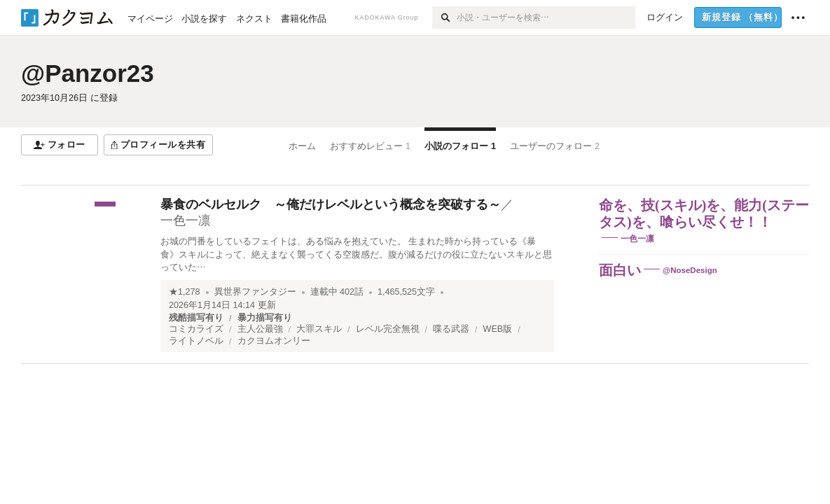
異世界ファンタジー (255, 292)
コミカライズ (196, 329)
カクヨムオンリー (274, 341)
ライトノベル (196, 341)
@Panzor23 (88, 73)
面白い (620, 270)
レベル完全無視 (388, 329)
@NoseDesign (690, 270)
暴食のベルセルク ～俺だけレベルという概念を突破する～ (331, 204)
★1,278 (185, 292)
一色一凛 (186, 220)
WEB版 (498, 329)
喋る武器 (451, 329)
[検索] (444, 17)
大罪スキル (319, 329)
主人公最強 (260, 329)
